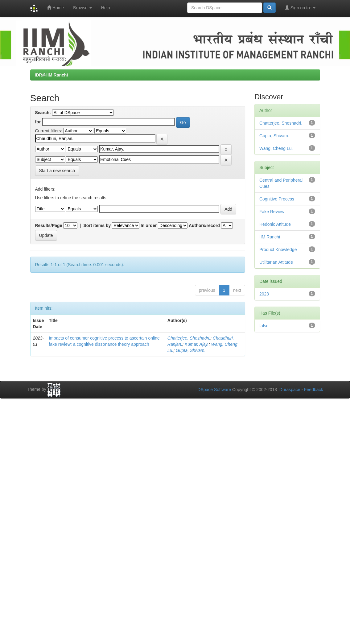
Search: (43, 113)
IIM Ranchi (270, 237)
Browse (82, 8)
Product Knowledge (278, 250)
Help (106, 8)
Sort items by (97, 225)
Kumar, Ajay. (197, 344)
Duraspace (290, 390)
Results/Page (49, 225)
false (264, 326)
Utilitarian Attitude (276, 262)
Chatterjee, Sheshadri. (189, 338)
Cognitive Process (277, 199)
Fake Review (272, 212)
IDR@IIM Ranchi (51, 75)
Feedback (313, 390)
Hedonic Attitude (275, 224)
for (38, 122)
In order (149, 225)
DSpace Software (214, 390)
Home (55, 8)
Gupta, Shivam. (191, 350)
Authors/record (204, 225)
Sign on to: (300, 8)
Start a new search (57, 171)
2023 (264, 294)
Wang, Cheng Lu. (276, 148)
